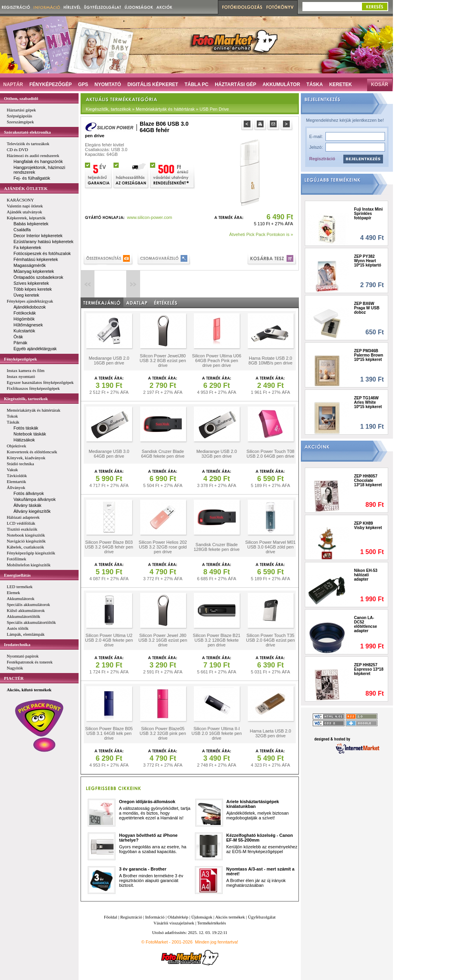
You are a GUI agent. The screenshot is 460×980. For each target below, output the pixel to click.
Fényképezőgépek (20, 359)
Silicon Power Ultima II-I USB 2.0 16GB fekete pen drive (217, 733)
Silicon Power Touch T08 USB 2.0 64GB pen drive (270, 454)
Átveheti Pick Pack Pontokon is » (261, 234)
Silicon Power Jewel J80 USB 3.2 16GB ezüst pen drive (163, 640)
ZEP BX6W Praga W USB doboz (367, 308)
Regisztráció (322, 159)
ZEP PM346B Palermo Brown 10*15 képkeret (369, 355)
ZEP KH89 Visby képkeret (368, 525)
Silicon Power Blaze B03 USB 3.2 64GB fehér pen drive (109, 547)
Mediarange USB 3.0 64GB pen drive (109, 454)
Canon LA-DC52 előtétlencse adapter (366, 624)
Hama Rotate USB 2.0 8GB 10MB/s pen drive (270, 361)
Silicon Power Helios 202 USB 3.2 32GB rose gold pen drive (163, 547)
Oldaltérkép (178, 917)
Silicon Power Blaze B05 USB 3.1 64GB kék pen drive (109, 733)
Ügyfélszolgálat (262, 917)
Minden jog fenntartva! (217, 942)
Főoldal (111, 917)
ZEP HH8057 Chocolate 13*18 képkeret (368, 480)
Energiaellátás (17, 575)
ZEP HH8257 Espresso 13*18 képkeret (369, 669)
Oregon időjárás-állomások (147, 802)
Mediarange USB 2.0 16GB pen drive (109, 361)
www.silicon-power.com (150, 217)
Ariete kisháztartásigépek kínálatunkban (253, 804)
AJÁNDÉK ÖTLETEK (26, 188)
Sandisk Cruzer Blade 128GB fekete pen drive (217, 547)
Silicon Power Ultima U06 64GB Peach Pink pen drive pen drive (217, 361)
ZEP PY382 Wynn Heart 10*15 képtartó (368, 261)
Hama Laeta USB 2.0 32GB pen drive (270, 733)
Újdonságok (202, 917)
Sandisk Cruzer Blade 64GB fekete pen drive (163, 454)
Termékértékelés (212, 923)
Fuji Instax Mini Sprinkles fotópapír (368, 214)
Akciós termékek (230, 917)
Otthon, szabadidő (21, 98)
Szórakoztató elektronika (27, 132)
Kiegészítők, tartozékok (26, 399)
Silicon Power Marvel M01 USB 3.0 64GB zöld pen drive (270, 547)
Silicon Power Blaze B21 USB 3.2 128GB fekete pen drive (217, 640)
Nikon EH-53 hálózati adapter (366, 575)
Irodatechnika (17, 644)
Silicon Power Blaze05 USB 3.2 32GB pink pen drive (163, 733)
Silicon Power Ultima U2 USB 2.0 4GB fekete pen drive (109, 640)
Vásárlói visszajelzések (174, 923)
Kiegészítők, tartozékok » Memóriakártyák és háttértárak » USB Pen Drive (157, 109)
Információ (155, 917)
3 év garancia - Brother (143, 869)
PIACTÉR (14, 678)
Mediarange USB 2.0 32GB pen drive (217, 454)
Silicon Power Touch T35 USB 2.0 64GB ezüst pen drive (270, 640)
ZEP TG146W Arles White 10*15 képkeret (368, 402)
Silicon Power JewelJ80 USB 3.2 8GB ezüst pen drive (163, 361)
